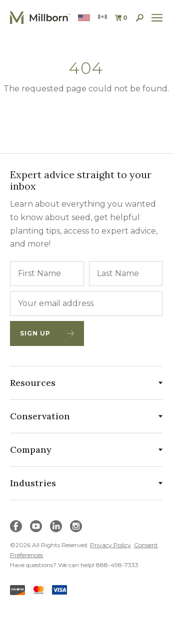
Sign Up (47, 333)
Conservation (86, 416)
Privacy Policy (110, 545)
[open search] (140, 18)
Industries (86, 483)
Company (86, 450)
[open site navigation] (157, 18)
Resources (86, 383)
